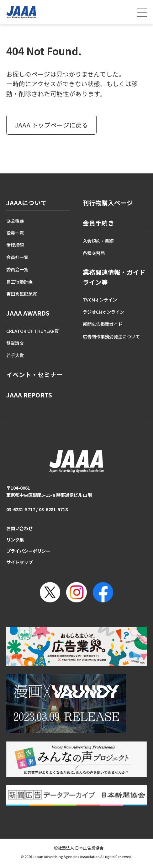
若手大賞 (15, 355)
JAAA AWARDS (28, 313)
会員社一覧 (17, 257)
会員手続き (98, 223)
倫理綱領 (15, 245)
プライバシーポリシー (28, 551)
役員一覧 (15, 233)
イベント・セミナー (34, 374)
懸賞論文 (15, 343)
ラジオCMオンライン (103, 312)
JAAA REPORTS (29, 395)
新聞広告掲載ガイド (103, 324)
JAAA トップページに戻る (51, 125)
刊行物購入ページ (108, 203)
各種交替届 (94, 253)
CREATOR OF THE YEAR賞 (33, 331)
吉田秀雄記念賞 (22, 294)
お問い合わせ (19, 528)
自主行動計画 (19, 281)
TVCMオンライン (100, 299)
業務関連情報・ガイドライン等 (114, 277)
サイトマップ (19, 562)
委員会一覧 (17, 269)
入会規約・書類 (98, 241)
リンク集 (15, 539)
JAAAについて (26, 203)
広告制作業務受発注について (111, 336)
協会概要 (15, 220)
